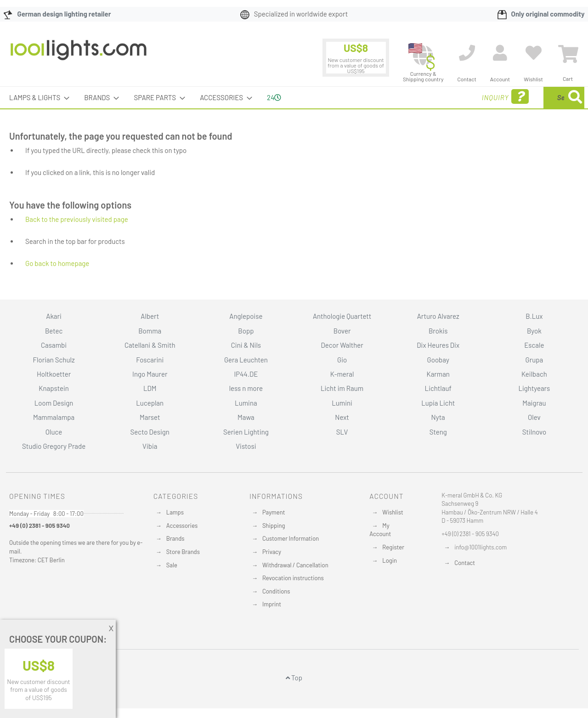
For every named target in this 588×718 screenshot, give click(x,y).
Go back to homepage (57, 263)
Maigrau (534, 403)
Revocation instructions (293, 578)
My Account (380, 530)
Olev (534, 417)
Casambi (54, 345)
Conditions (276, 591)
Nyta (438, 417)
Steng (438, 432)
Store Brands (183, 552)
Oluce (54, 432)
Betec (54, 331)
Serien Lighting (246, 432)
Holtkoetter (54, 374)
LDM (150, 388)
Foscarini (150, 360)
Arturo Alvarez (438, 316)
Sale (172, 565)
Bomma (150, 331)
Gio (342, 360)
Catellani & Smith (150, 345)
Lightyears (534, 388)
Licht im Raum (342, 388)
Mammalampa (54, 417)
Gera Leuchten (246, 360)
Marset (150, 417)
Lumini (342, 403)
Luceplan (150, 403)
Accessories (182, 526)
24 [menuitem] (274, 97)
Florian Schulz (54, 360)
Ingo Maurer (150, 374)
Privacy (272, 552)
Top (294, 678)
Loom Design (54, 403)
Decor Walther (342, 345)
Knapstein (54, 388)
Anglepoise (246, 316)
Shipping (274, 526)
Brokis (438, 331)
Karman (438, 374)
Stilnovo (534, 432)
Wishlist (393, 512)
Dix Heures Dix (438, 345)
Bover (342, 331)
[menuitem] (37, 98)
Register (393, 547)
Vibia (150, 446)
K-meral (342, 374)
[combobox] (518, 98)
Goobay (438, 360)
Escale (534, 345)
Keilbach (534, 374)
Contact (465, 563)
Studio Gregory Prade (54, 446)
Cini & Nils (246, 345)
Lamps (175, 512)
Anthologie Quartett (342, 316)
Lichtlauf (438, 388)
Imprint (272, 604)
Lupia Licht (438, 403)
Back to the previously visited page (77, 219)
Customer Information (291, 538)
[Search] (575, 98)
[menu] (294, 98)
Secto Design (150, 432)
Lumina (246, 403)
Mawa (246, 417)
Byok (534, 331)
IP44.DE (246, 374)
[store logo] (79, 55)
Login (390, 560)
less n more (246, 388)
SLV (342, 432)
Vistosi (246, 446)
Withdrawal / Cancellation (295, 565)
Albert (150, 316)
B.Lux (534, 316)
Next (342, 417)
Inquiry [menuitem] (431, 97)
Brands (175, 538)
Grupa (534, 360)
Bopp (246, 331)
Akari (54, 316)
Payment (274, 512)
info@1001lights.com (481, 547)
